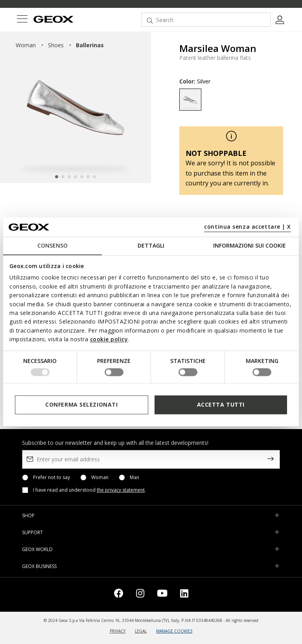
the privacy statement (121, 490)
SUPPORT (32, 532)
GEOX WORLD (37, 549)
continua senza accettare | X (248, 227)
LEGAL (141, 631)
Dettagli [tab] (151, 245)
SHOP (28, 515)
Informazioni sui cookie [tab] (250, 245)
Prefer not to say (52, 477)
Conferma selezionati (81, 404)
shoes (56, 45)
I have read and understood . (89, 490)
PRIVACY (118, 631)
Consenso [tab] (52, 245)
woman (26, 45)
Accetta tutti (221, 404)
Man (134, 477)
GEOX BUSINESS (39, 566)
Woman (100, 477)
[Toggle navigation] (22, 20)
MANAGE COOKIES (174, 631)
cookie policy (109, 340)
